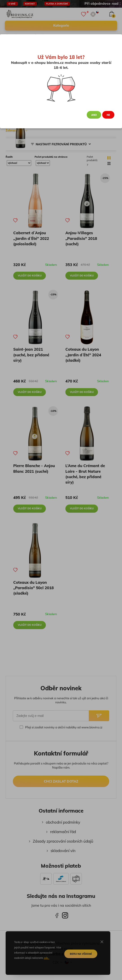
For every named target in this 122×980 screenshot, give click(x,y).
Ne (108, 115)
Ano (94, 115)
